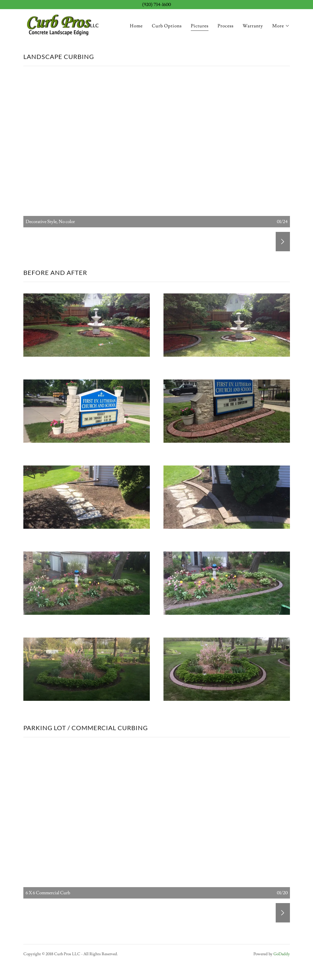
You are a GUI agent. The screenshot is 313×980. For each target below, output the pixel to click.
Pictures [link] (200, 26)
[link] (62, 24)
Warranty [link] (253, 26)
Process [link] (226, 26)
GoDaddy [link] (282, 954)
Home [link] (136, 26)
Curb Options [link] (167, 26)
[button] (281, 26)
